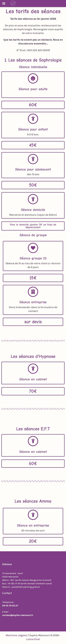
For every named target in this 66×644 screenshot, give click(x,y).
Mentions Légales (16, 635)
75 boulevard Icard (13, 573)
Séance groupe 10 (33, 258)
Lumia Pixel (33, 639)
